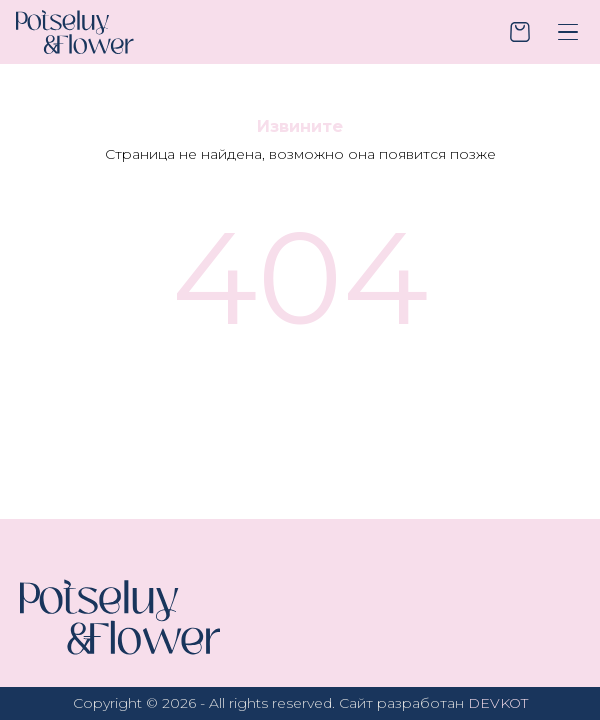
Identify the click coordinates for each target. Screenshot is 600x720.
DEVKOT (498, 703)
